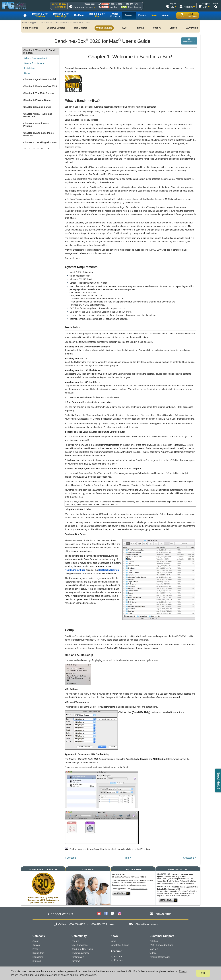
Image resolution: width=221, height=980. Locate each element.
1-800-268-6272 (116, 4)
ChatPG (157, 28)
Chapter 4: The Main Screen (39, 93)
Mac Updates (81, 28)
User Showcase (80, 945)
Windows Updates (56, 28)
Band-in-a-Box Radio (82, 949)
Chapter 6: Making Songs (37, 107)
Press (35, 949)
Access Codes (141, 885)
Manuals (154, 949)
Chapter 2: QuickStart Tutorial (40, 79)
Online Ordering (135, 7)
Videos (173, 28)
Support (33, 23)
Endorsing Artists (80, 953)
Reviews (76, 961)
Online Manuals (46, 23)
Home (24, 23)
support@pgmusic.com (139, 889)
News (113, 941)
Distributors (38, 953)
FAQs (124, 28)
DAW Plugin (192, 28)
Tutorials (140, 28)
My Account (116, 956)
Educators (38, 957)
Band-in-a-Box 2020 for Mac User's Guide (73, 23)
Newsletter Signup (120, 945)
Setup (27, 73)
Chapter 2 (189, 858)
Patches (154, 941)
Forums (75, 941)
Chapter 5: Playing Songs (37, 100)
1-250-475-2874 (131, 4)
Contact (37, 945)
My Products (117, 960)
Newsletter (163, 914)
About (36, 941)
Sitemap (37, 961)
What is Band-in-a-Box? (36, 58)
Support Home (31, 28)
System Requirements (35, 63)
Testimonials (78, 957)
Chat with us (142, 924)
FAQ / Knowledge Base (161, 945)
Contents (70, 858)
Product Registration (160, 957)
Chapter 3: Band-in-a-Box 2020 (40, 86)
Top (128, 858)
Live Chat (113, 7)
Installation (29, 68)
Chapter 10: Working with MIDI (40, 142)
